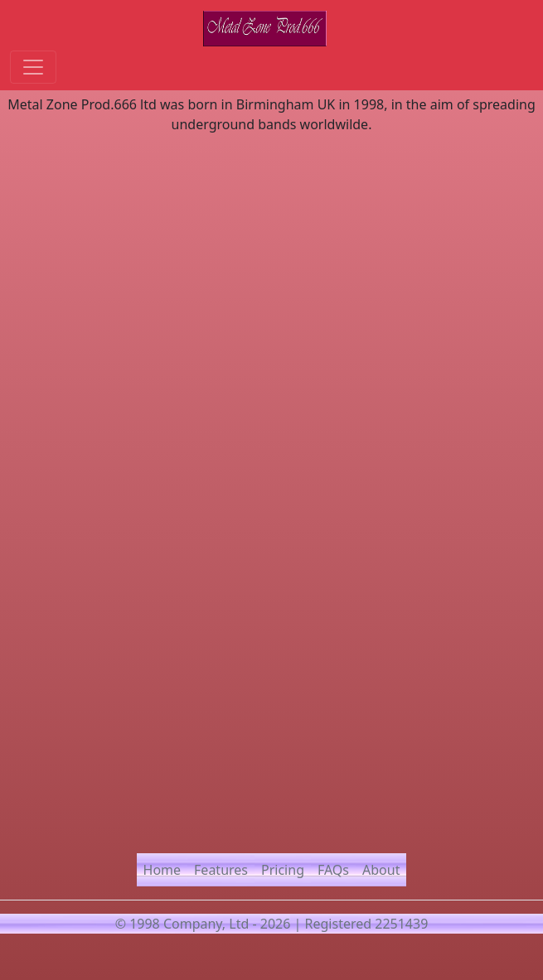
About (381, 870)
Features (221, 870)
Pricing (283, 870)
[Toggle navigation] (33, 67)
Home (162, 870)
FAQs (333, 870)
